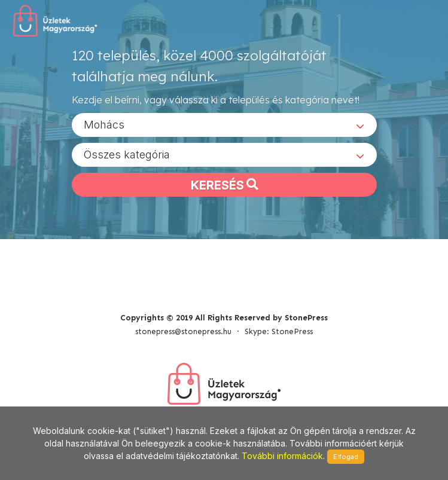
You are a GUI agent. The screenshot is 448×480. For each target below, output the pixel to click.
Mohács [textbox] (104, 125)
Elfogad (346, 457)
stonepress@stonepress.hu (183, 331)
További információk (282, 456)
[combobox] (224, 125)
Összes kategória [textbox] (127, 155)
